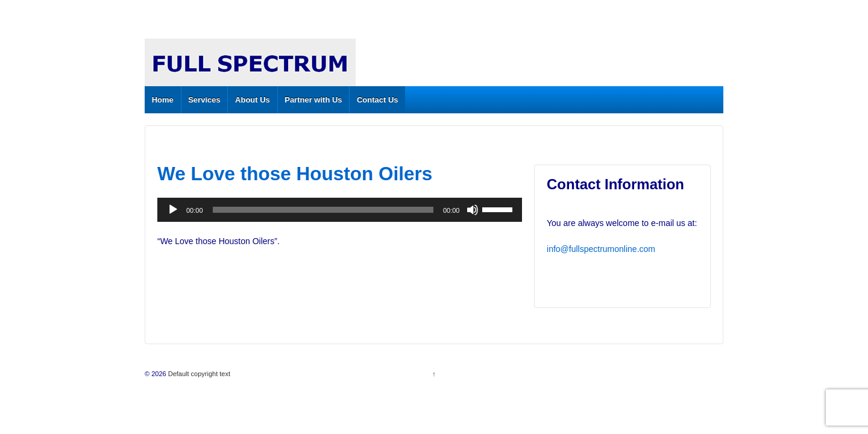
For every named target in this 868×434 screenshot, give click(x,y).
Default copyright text (198, 374)
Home (163, 100)
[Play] (173, 210)
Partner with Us (313, 100)
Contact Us (378, 100)
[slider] (323, 210)
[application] (340, 210)
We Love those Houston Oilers (295, 174)
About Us (253, 100)
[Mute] (473, 210)
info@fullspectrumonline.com (601, 249)
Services (204, 100)
